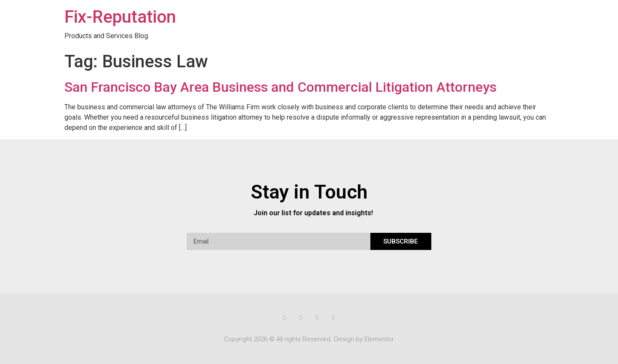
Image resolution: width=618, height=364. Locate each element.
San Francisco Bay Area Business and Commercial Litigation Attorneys (280, 87)
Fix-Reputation (120, 17)
